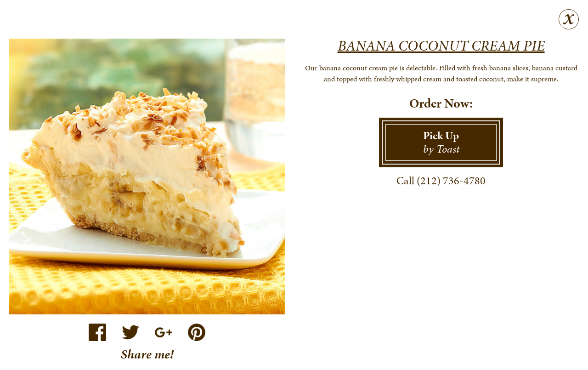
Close (569, 19)
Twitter (130, 332)
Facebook (97, 332)
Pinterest (197, 332)
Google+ (164, 332)
